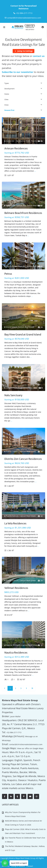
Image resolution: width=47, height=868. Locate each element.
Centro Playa (11, 266)
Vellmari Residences (16, 588)
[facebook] (5, 796)
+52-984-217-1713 (14, 732)
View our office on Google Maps (30, 748)
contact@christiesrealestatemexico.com (24, 18)
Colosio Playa (12, 388)
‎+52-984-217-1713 (24, 13)
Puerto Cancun (12, 451)
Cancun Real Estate (26, 327)
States (7, 94)
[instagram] (37, 796)
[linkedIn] (11, 796)
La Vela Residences (15, 523)
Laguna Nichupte (13, 645)
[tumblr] (17, 796)
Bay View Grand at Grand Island (23, 334)
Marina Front (25, 141)
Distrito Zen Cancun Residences (23, 459)
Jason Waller (15, 716)
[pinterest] (24, 796)
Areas (6, 105)
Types (7, 83)
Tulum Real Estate (35, 205)
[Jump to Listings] (23, 51)
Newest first (9, 110)
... (35, 171)
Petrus (8, 274)
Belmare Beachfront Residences (23, 213)
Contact (30, 866)
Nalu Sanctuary (13, 395)
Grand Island (11, 327)
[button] (15, 863)
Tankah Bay (21, 205)
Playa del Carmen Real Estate (30, 266)
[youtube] (30, 796)
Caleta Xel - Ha (12, 141)
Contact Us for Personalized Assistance (24, 7)
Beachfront (11, 205)
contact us (39, 56)
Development (9, 89)
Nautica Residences (16, 653)
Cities (6, 99)
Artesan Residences (16, 148)
